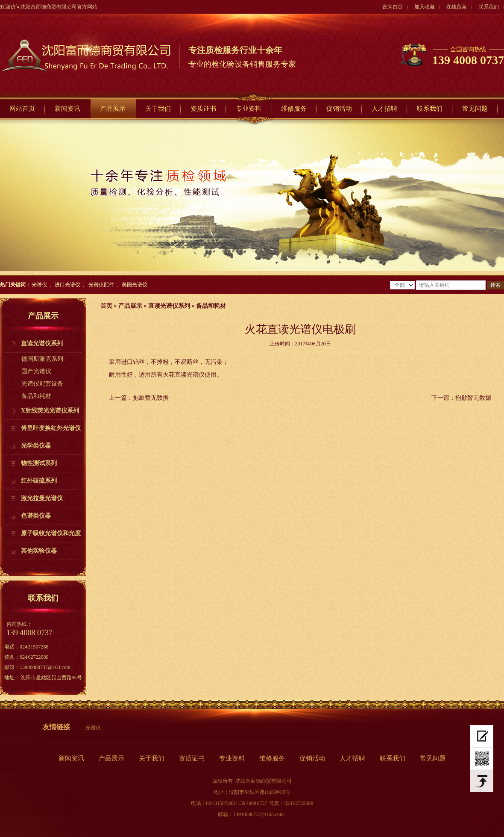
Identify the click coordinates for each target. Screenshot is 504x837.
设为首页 (393, 7)
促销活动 (339, 109)
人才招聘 (384, 109)
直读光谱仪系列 (169, 306)
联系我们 (489, 7)
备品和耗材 (36, 396)
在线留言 (457, 7)
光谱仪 (39, 285)
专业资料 (249, 109)
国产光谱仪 (36, 371)
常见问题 (475, 109)
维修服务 (294, 109)
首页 (106, 306)
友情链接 (56, 727)
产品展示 (113, 109)
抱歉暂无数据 (151, 398)
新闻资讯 (67, 109)
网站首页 (22, 109)
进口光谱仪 (67, 285)
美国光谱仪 (135, 285)
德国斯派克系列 (42, 359)
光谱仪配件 (101, 285)
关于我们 (158, 109)
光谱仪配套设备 (42, 384)
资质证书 (203, 109)
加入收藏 (425, 7)
